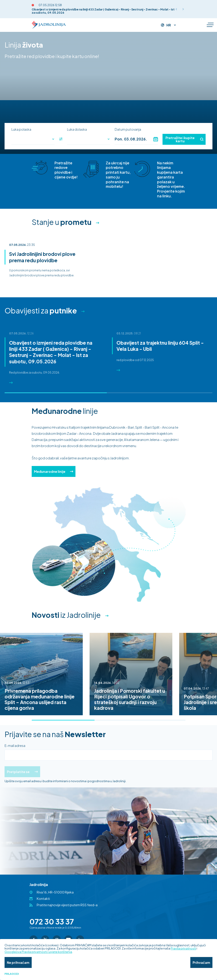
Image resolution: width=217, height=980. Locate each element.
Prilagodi (12, 974)
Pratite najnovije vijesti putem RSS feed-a (67, 905)
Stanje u (62, 222)
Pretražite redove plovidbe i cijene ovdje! (66, 170)
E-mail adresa (15, 746)
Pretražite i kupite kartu (184, 139)
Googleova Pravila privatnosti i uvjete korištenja (38, 952)
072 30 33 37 (52, 921)
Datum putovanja (128, 129)
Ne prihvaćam (18, 962)
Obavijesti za (41, 311)
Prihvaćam (201, 962)
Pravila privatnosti (183, 948)
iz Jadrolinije (66, 615)
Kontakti (43, 899)
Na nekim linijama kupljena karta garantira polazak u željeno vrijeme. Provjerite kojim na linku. (171, 179)
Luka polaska (21, 129)
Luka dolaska (77, 129)
